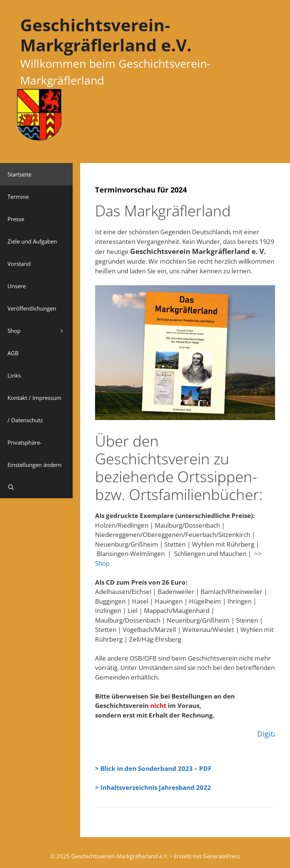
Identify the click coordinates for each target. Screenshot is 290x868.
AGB (13, 353)
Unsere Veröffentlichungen (32, 297)
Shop (40, 331)
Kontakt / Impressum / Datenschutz (34, 409)
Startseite (19, 174)
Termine (18, 197)
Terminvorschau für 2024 (141, 190)
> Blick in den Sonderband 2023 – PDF (153, 768)
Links (14, 375)
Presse (16, 219)
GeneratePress (221, 856)
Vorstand (19, 264)
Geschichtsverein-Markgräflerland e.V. (106, 35)
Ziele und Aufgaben (32, 241)
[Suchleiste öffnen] (36, 487)
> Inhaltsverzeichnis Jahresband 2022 (153, 787)
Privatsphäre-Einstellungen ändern (34, 454)
